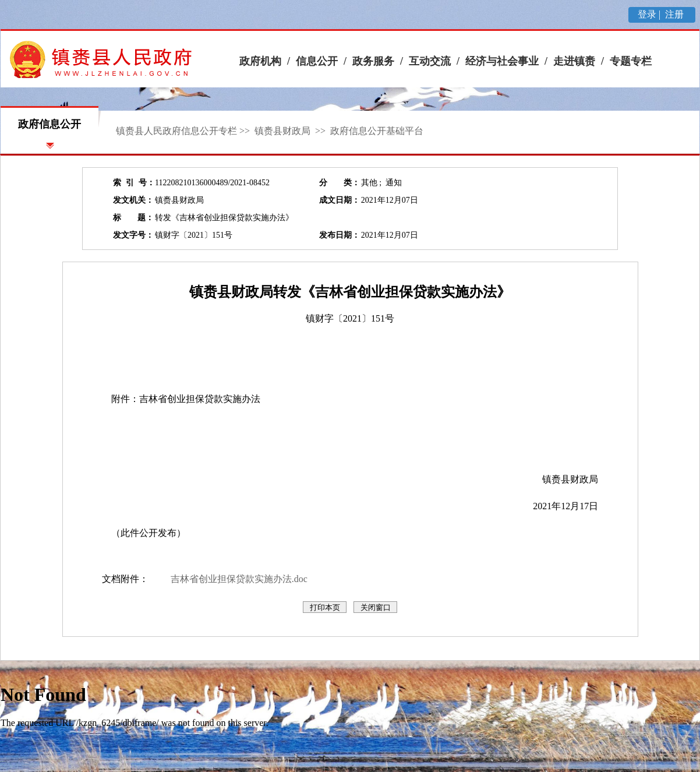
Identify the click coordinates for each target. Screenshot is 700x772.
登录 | (650, 14)
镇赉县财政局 (284, 131)
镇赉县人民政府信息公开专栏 (176, 131)
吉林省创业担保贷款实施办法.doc (239, 579)
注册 (676, 14)
